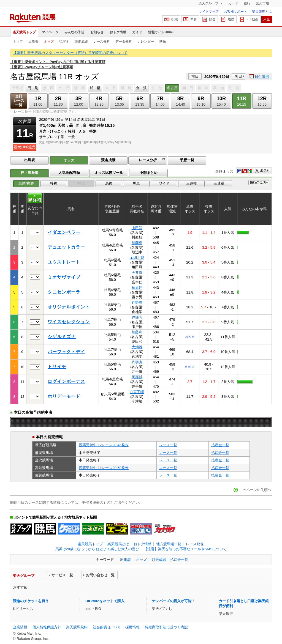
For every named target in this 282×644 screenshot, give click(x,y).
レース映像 (195, 544)
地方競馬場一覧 (169, 544)
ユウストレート (64, 262)
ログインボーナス (66, 381)
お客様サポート (235, 12)
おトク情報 (118, 32)
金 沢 (141, 88)
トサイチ (57, 367)
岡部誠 (137, 377)
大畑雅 (137, 347)
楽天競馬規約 (77, 627)
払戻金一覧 (220, 445)
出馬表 (33, 42)
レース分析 (102, 42)
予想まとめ (149, 173)
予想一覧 (187, 160)
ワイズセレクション (69, 322)
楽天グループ (209, 3)
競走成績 (81, 42)
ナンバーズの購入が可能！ (173, 601)
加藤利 (137, 332)
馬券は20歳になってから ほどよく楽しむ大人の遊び (97, 549)
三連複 (192, 183)
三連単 (219, 183)
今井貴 (137, 272)
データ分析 (124, 42)
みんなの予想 (74, 32)
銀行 (247, 3)
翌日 (238, 76)
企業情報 (20, 627)
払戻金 (64, 42)
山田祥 (137, 228)
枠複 (54, 183)
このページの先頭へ (255, 490)
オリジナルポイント (69, 307)
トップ (18, 42)
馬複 (109, 183)
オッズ (49, 42)
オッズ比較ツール (109, 173)
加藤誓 (137, 243)
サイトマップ (209, 12)
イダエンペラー (64, 232)
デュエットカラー (66, 247)
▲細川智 (137, 258)
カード (233, 3)
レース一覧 (168, 445)
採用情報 (132, 627)
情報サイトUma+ (161, 32)
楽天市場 (262, 3)
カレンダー (146, 42)
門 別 (33, 88)
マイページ (50, 32)
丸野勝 (137, 302)
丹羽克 (137, 362)
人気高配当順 (69, 173)
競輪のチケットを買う (31, 601)
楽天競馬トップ (24, 32)
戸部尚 (137, 317)
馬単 (136, 183)
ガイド (137, 32)
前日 (195, 76)
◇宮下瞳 (137, 392)
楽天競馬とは (262, 12)
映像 (163, 42)
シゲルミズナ (62, 337)
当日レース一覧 (19, 101)
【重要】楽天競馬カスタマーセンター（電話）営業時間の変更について (70, 53)
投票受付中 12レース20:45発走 (104, 445)
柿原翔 (137, 288)
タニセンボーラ (64, 292)
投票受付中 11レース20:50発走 (104, 468)
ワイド (164, 183)
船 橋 (95, 88)
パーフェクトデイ (66, 352)
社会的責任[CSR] (107, 627)
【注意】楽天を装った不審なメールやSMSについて (185, 549)
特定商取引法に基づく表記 (166, 627)
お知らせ (97, 32)
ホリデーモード (64, 396)
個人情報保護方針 (47, 627)
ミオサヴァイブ (64, 277)
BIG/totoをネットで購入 (105, 601)
